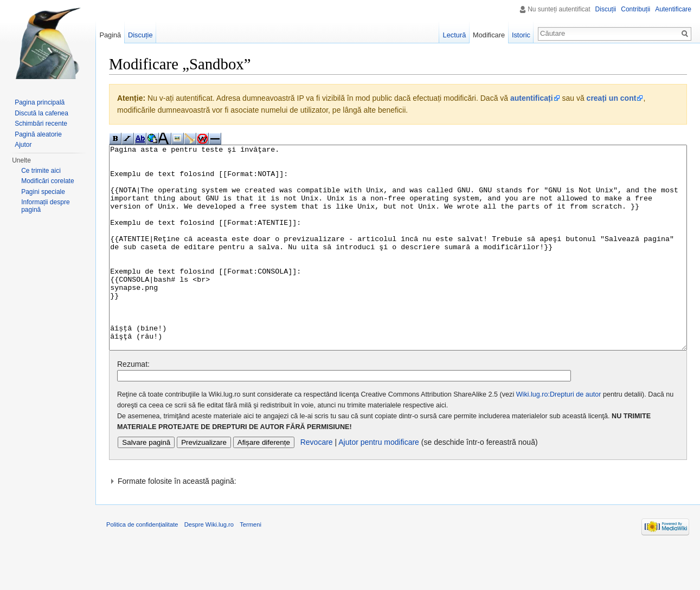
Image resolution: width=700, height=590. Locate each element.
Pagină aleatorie (38, 134)
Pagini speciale (43, 192)
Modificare (489, 35)
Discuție (140, 35)
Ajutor (23, 145)
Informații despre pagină (45, 206)
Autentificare (673, 9)
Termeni (251, 565)
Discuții (606, 9)
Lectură (455, 35)
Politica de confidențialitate (142, 565)
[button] (398, 522)
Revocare (317, 483)
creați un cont (612, 98)
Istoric (521, 35)
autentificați (532, 98)
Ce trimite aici (41, 171)
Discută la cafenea (41, 113)
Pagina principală (40, 102)
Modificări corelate (47, 181)
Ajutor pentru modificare (379, 483)
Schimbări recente (41, 124)
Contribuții (635, 9)
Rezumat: (133, 405)
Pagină (110, 35)
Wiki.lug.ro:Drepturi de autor (559, 435)
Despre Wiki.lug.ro (209, 565)
